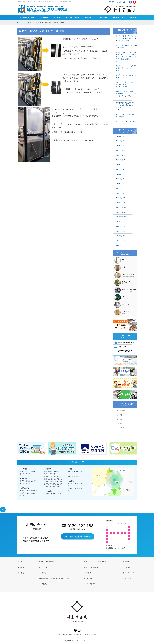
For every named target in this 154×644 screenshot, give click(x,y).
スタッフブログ (28, 23)
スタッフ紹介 (102, 18)
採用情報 (133, 18)
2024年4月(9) (120, 245)
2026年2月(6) (120, 141)
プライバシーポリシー (130, 573)
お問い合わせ (127, 578)
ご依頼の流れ (45, 584)
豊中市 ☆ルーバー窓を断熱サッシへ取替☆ (126, 115)
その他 (37, 23)
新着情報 (112, 2)
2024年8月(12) (121, 226)
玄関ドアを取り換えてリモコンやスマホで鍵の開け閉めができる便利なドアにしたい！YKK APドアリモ (126, 106)
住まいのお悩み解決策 (47, 562)
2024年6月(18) (121, 236)
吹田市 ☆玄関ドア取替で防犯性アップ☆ (126, 122)
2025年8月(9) (120, 169)
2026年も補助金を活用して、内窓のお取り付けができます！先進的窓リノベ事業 (126, 84)
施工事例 (57, 18)
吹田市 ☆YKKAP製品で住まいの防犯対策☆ (126, 46)
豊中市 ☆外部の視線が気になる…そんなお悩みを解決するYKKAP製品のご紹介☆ (126, 38)
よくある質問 (127, 567)
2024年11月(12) (121, 212)
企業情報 (88, 18)
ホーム (19, 23)
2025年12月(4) (121, 150)
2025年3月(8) (120, 193)
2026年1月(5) (120, 146)
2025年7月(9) (120, 174)
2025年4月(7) (120, 188)
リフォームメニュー (27, 18)
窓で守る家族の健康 (92, 567)
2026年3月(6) (120, 136)
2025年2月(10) (121, 198)
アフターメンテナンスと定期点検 (96, 562)
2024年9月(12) (121, 222)
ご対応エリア (121, 2)
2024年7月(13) (121, 231)
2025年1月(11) (121, 203)
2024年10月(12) (121, 217)
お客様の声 (44, 18)
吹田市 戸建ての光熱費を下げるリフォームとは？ (126, 76)
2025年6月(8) (120, 179)
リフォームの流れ (72, 18)
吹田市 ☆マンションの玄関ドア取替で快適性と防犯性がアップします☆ (126, 68)
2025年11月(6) (121, 155)
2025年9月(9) (120, 165)
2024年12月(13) (121, 207)
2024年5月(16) (121, 241)
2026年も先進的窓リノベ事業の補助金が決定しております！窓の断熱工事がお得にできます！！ (126, 95)
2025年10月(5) (121, 160)
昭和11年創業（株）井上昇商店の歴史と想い (55, 578)
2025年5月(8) (120, 184)
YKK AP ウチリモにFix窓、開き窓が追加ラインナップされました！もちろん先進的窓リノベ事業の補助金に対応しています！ (126, 57)
